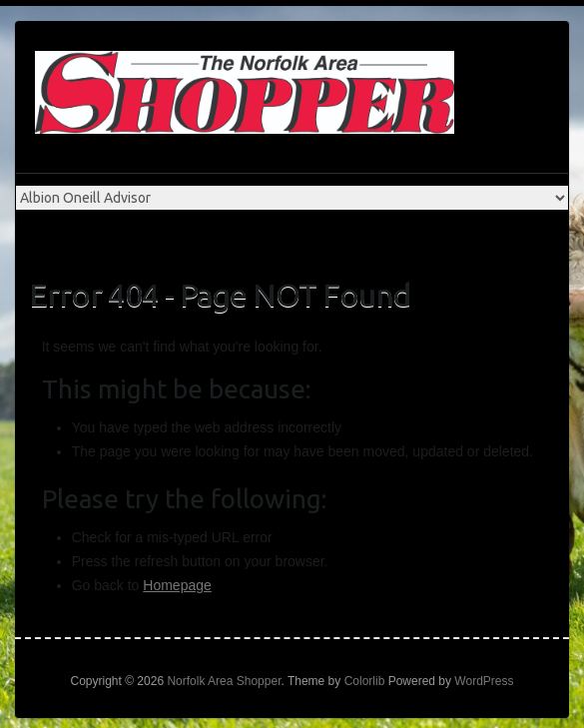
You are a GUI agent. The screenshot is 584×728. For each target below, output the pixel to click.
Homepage (177, 585)
